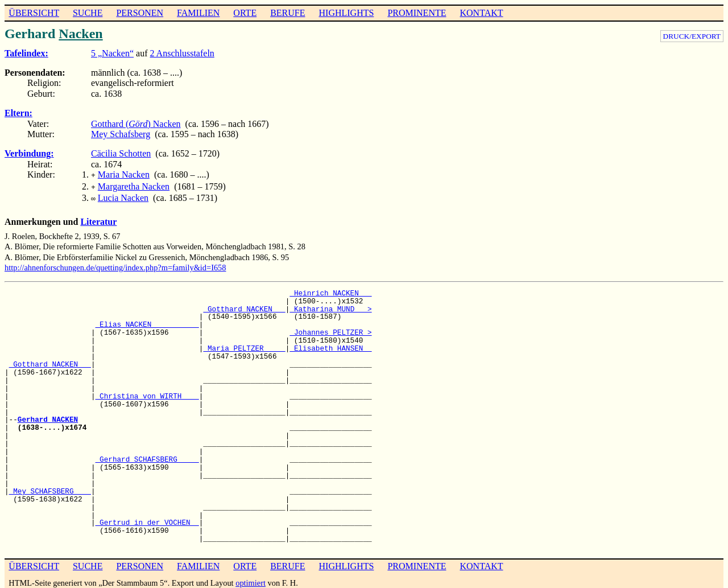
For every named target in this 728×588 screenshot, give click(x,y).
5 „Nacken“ (112, 53)
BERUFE (288, 13)
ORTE (245, 13)
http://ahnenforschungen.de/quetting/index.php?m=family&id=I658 (115, 264)
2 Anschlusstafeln (182, 53)
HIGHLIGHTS (347, 13)
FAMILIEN (198, 13)
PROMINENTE (417, 13)
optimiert (251, 579)
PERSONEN (140, 13)
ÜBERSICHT (34, 13)
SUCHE (88, 13)
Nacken (80, 34)
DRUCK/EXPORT (692, 36)
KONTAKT (481, 13)
